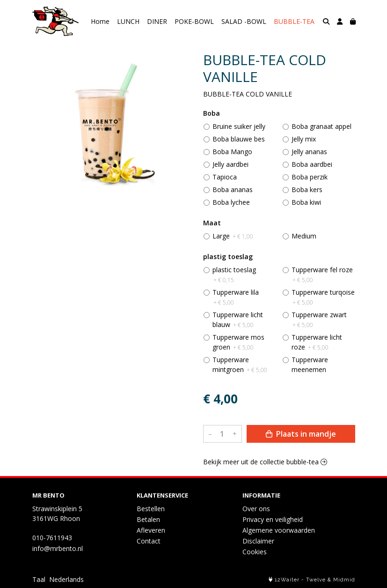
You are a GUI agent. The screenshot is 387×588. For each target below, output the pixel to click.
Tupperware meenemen (310, 365)
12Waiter (287, 580)
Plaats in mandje (301, 434)
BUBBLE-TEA (294, 21)
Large (233, 236)
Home (100, 21)
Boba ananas (233, 190)
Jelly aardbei (230, 164)
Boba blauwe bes (239, 139)
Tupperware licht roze (317, 342)
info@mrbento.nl (58, 548)
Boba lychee (231, 202)
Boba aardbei (312, 164)
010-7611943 (52, 538)
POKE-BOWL (194, 21)
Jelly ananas (309, 152)
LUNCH (128, 21)
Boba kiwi (306, 202)
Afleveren (151, 530)
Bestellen (151, 509)
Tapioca (225, 177)
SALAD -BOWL (244, 21)
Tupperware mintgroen (240, 365)
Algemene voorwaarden (279, 530)
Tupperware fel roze (322, 275)
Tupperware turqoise (323, 297)
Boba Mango (232, 152)
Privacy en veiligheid (273, 519)
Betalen (148, 519)
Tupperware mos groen (238, 342)
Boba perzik (310, 177)
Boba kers (307, 190)
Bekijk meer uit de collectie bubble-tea (265, 462)
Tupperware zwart (319, 320)
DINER (157, 21)
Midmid (344, 580)
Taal (39, 579)
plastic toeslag (234, 275)
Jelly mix (304, 139)
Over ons (256, 509)
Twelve (316, 580)
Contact (149, 541)
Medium (304, 236)
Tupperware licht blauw (238, 320)
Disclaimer (258, 541)
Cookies (255, 552)
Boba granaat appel (321, 126)
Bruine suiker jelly (239, 126)
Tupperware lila (236, 297)
